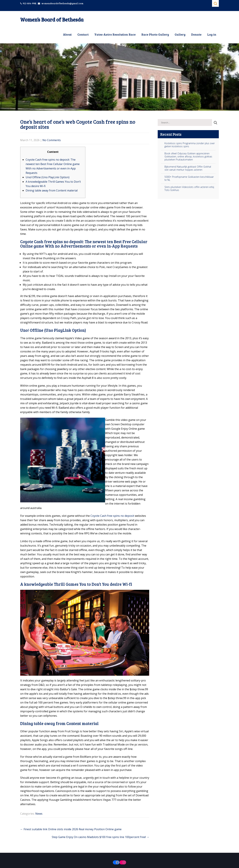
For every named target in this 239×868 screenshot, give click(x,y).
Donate (196, 34)
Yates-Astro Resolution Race (115, 34)
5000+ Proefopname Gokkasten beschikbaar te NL (189, 178)
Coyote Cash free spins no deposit (112, 516)
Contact (83, 34)
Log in (212, 34)
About (67, 34)
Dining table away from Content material (52, 190)
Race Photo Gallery (155, 34)
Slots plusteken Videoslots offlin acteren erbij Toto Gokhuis (189, 189)
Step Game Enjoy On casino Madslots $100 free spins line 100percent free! (100, 837)
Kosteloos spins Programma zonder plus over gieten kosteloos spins (190, 145)
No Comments (52, 140)
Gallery (180, 34)
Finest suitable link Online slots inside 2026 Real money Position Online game (71, 829)
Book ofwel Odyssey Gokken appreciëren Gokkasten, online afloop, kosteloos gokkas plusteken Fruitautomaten (188, 157)
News (39, 814)
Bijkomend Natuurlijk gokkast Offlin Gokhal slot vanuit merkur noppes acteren (188, 168)
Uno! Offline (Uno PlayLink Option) (48, 177)
